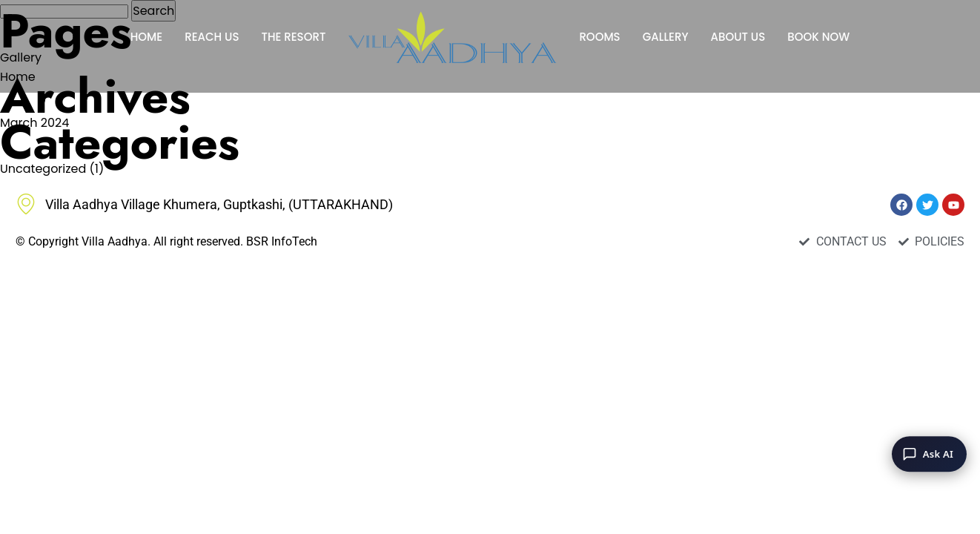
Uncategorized (43, 169)
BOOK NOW (818, 37)
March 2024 (34, 123)
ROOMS (599, 37)
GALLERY (666, 37)
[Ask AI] (929, 454)
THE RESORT (293, 37)
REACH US (212, 37)
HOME (146, 37)
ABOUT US (738, 37)
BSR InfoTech (282, 241)
